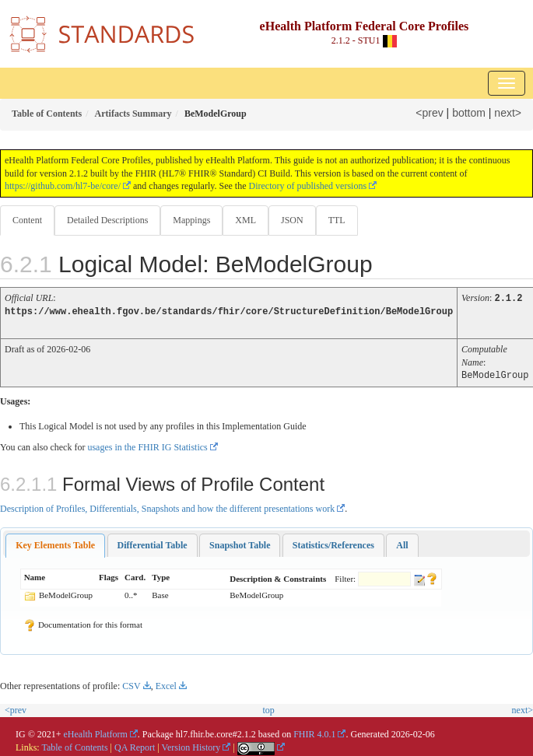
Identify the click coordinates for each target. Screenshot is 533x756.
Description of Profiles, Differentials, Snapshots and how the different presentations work (167, 506)
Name (35, 575)
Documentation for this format (83, 622)
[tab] (55, 543)
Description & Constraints (278, 576)
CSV (131, 684)
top (269, 708)
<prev (429, 113)
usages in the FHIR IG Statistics (147, 445)
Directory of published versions (307, 186)
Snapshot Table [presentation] (240, 543)
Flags (109, 575)
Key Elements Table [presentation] (55, 543)
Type (161, 575)
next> (508, 113)
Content (27, 220)
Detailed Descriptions (107, 220)
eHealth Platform (96, 732)
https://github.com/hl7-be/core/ (63, 186)
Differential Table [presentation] (153, 543)
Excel (166, 684)
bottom (469, 113)
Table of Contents (74, 745)
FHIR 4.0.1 (314, 732)
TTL (337, 220)
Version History (191, 745)
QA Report (135, 745)
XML (245, 220)
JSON (292, 220)
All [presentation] (402, 543)
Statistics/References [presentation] (333, 543)
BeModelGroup (66, 593)
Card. (135, 575)
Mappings (191, 220)
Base (160, 593)
